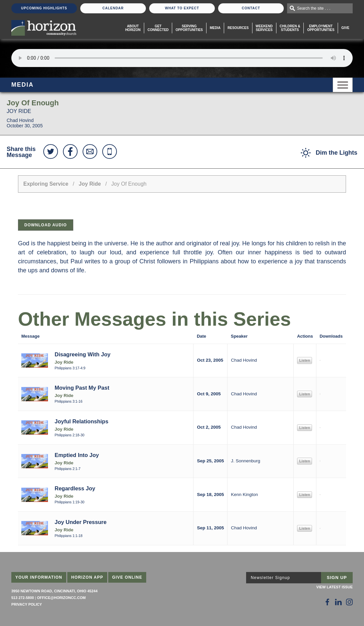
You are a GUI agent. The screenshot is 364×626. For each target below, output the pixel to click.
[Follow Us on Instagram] (349, 602)
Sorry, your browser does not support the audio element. (182, 58)
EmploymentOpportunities (321, 28)
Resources (238, 28)
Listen (304, 360)
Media (215, 28)
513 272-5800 (23, 598)
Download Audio (46, 225)
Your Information (39, 577)
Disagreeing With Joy (83, 354)
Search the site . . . (314, 8)
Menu (343, 85)
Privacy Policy (27, 604)
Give (345, 28)
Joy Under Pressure (81, 522)
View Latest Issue (335, 587)
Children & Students (290, 28)
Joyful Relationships (81, 421)
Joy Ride (90, 184)
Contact (251, 8)
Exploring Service (46, 184)
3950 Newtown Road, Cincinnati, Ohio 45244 (54, 591)
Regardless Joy (75, 488)
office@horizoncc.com (61, 598)
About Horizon (133, 28)
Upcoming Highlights (44, 8)
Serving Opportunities (189, 28)
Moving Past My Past (82, 388)
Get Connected (158, 28)
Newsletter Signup (270, 578)
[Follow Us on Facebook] (327, 602)
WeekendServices (264, 28)
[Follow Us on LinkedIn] (338, 602)
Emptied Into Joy (77, 455)
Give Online (127, 577)
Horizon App (87, 577)
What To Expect (182, 8)
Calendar (113, 8)
